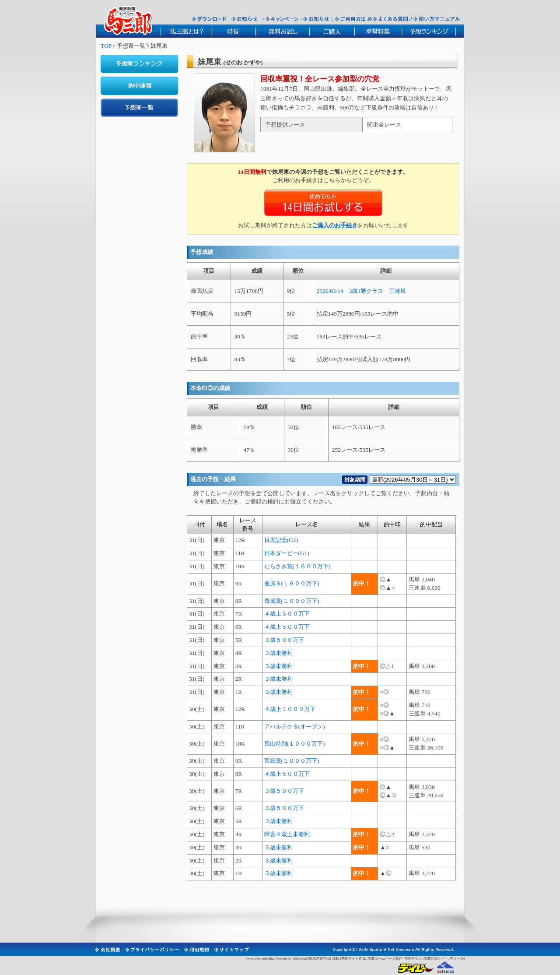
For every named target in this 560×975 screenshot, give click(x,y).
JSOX (312, 959)
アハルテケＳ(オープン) (295, 727)
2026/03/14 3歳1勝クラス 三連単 (362, 291)
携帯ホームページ (381, 959)
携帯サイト (350, 959)
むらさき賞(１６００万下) (297, 566)
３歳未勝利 (278, 653)
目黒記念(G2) (281, 540)
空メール (457, 959)
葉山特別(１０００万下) (295, 744)
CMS (335, 959)
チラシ (416, 959)
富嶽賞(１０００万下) (292, 761)
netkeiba (268, 959)
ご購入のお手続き (335, 225)
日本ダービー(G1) (287, 553)
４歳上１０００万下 (290, 709)
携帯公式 (430, 959)
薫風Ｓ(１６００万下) (292, 583)
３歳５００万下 (284, 640)
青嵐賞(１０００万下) (292, 601)
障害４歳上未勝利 (287, 834)
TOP (106, 46)
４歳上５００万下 (287, 614)
